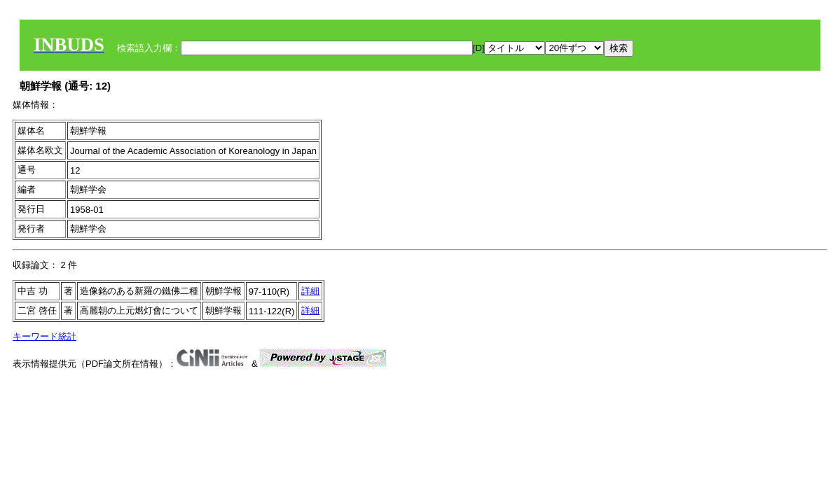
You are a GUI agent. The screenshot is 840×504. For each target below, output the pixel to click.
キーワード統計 (44, 336)
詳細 (310, 291)
